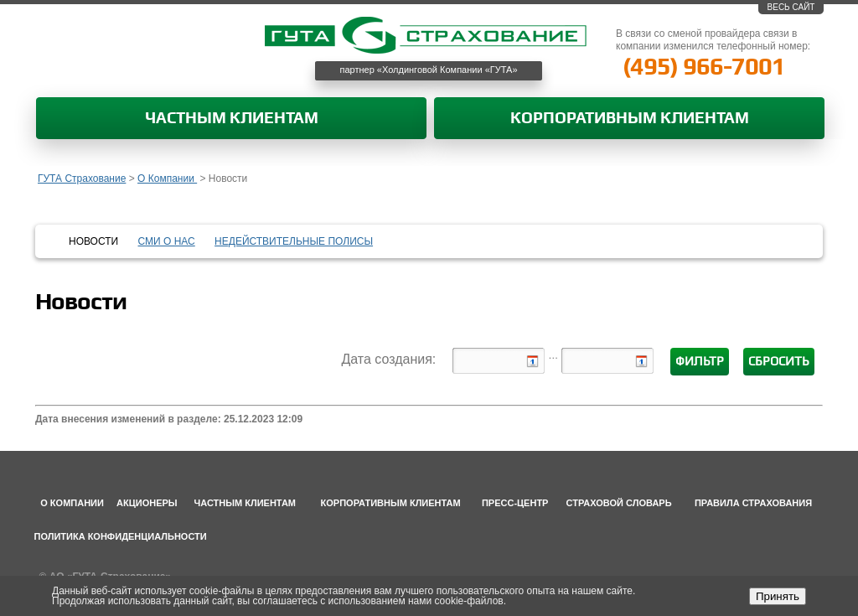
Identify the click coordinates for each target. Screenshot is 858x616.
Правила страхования (753, 503)
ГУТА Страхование (82, 179)
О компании (72, 503)
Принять (778, 596)
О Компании (167, 179)
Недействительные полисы (294, 241)
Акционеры (147, 503)
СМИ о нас (167, 241)
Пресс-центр (515, 503)
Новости (93, 241)
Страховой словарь (619, 503)
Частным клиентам (232, 119)
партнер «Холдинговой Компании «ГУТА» (429, 70)
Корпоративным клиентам (630, 119)
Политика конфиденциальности (121, 536)
